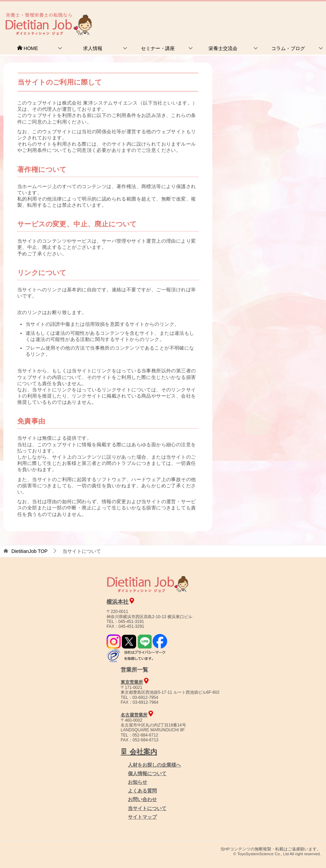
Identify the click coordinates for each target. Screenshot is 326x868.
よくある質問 (142, 791)
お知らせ (137, 782)
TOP (29, 551)
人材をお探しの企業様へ (279, 15)
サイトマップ (142, 817)
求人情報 (93, 48)
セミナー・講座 (158, 48)
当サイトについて (147, 808)
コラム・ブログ (288, 48)
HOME (28, 48)
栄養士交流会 (223, 48)
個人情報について (147, 773)
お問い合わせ (142, 799)
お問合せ (208, 15)
